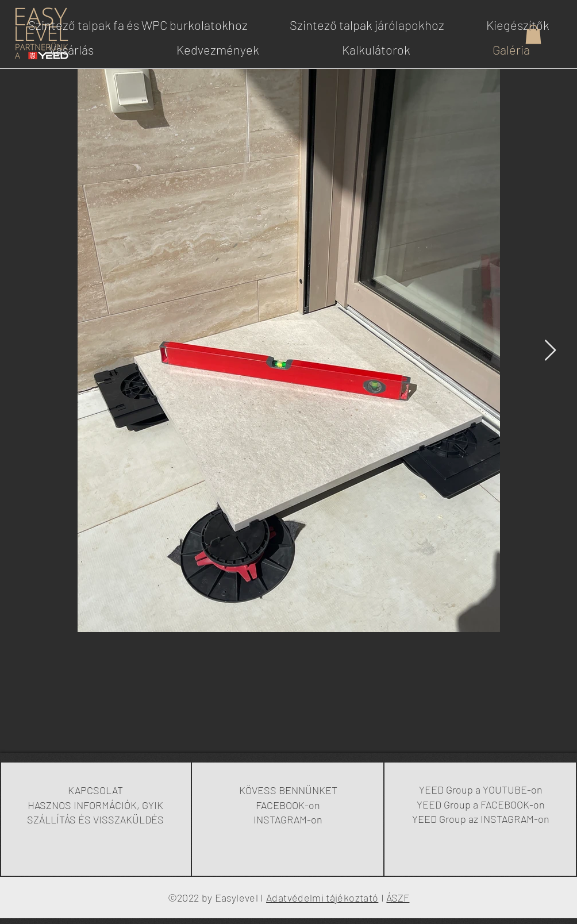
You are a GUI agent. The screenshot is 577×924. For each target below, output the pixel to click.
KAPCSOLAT (95, 790)
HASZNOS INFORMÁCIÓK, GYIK (95, 805)
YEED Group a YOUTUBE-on (481, 790)
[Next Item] (550, 351)
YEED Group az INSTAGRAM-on (481, 819)
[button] (533, 34)
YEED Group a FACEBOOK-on (481, 804)
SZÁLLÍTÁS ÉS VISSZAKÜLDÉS (95, 819)
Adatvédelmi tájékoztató (322, 898)
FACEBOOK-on (288, 805)
